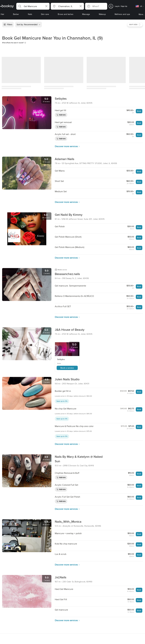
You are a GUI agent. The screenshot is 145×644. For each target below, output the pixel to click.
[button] (33, 6)
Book (139, 111)
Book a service (67, 368)
